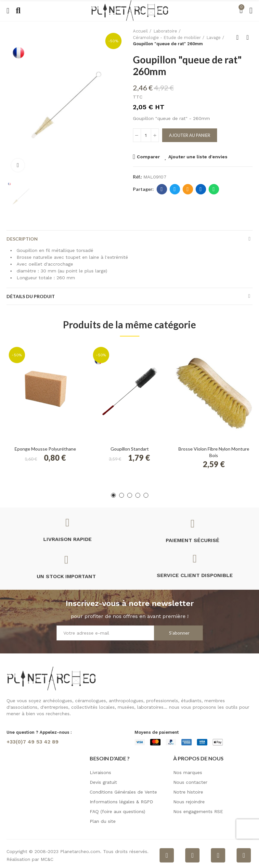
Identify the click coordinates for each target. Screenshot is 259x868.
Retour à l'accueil (240, 37)
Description (22, 239)
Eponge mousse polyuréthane (45, 449)
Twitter (175, 189)
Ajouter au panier (190, 135)
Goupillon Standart (130, 449)
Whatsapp (214, 189)
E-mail (188, 189)
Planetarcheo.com (80, 851)
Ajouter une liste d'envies (198, 157)
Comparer (148, 157)
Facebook (162, 189)
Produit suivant (248, 37)
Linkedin (201, 189)
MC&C (47, 859)
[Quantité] (146, 135)
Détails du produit (31, 296)
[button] (113, 495)
